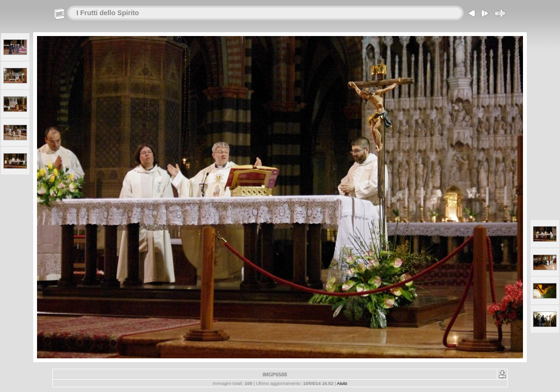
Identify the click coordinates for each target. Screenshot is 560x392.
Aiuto (342, 383)
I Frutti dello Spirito (108, 13)
